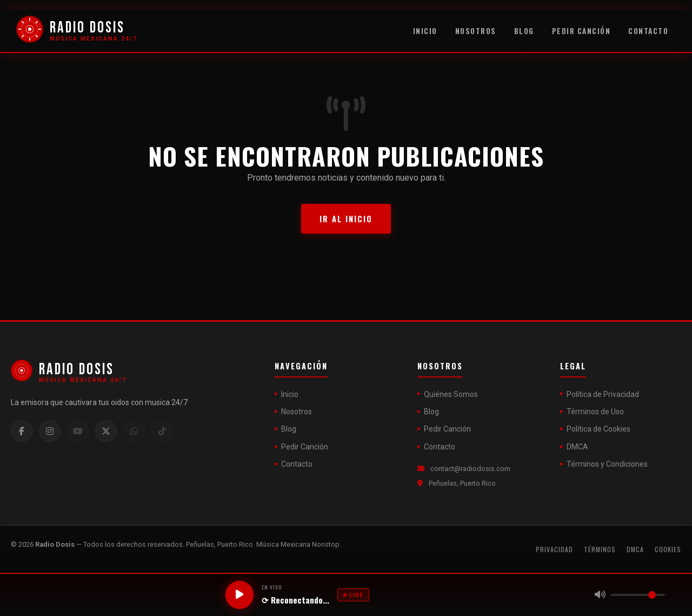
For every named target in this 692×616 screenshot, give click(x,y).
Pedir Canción (581, 31)
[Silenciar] (600, 595)
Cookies (668, 549)
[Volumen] (638, 595)
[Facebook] (22, 431)
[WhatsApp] (134, 431)
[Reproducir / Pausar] (239, 595)
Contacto (648, 31)
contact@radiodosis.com (470, 469)
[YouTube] (78, 431)
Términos (600, 549)
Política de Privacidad (603, 394)
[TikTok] (162, 431)
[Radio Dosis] (77, 31)
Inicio (425, 31)
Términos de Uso (595, 412)
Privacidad (554, 549)
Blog (524, 31)
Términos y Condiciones (607, 464)
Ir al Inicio (346, 219)
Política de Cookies (598, 429)
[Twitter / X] (106, 431)
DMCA (577, 447)
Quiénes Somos (451, 394)
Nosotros (476, 31)
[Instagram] (50, 431)
